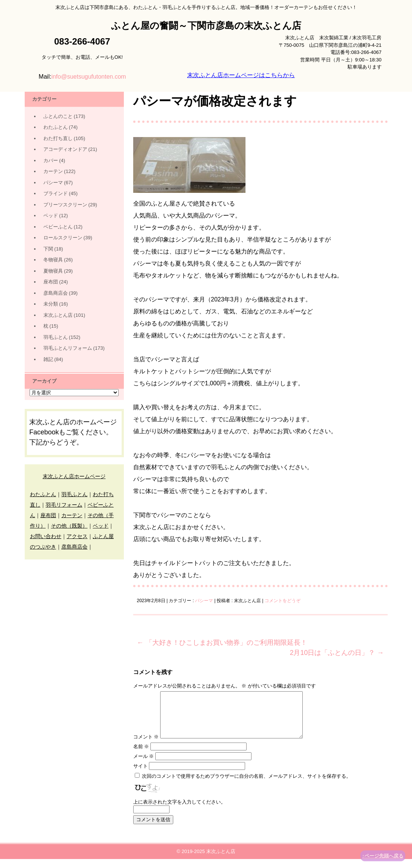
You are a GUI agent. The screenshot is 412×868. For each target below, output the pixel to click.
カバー (51, 160)
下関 (48, 249)
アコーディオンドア (65, 149)
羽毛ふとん (56, 337)
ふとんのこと (58, 116)
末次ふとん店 (58, 315)
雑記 (48, 359)
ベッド (51, 216)
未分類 (51, 304)
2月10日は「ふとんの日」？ (337, 653)
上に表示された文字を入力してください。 (179, 811)
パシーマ (204, 601)
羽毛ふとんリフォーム (68, 348)
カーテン (53, 171)
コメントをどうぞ (283, 601)
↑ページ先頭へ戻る (383, 856)
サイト (141, 775)
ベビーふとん (58, 227)
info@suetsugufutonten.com (88, 77)
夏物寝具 (53, 271)
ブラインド (56, 193)
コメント (146, 746)
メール (144, 765)
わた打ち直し (58, 138)
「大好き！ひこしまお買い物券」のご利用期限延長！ (222, 643)
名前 (141, 755)
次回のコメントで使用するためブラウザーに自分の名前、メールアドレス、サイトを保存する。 (246, 785)
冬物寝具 (53, 260)
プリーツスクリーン (65, 205)
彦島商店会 (56, 293)
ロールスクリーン (63, 238)
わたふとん (56, 127)
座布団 (51, 282)
